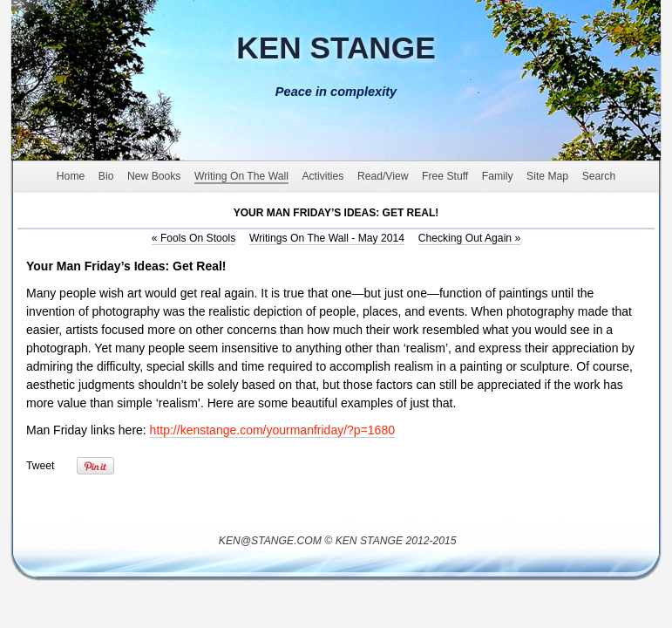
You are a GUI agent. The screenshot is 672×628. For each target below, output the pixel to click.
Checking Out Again (470, 238)
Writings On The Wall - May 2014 (327, 238)
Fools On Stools (194, 238)
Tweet (40, 466)
